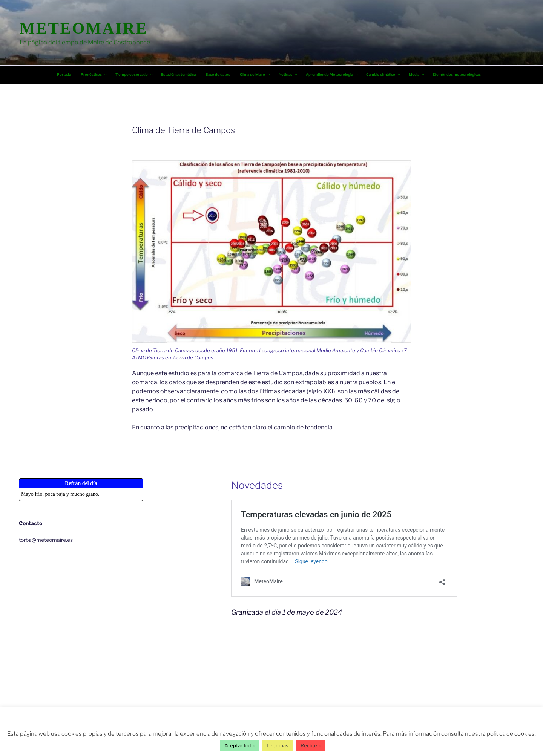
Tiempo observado (134, 74)
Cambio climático (383, 74)
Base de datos (218, 74)
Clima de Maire (255, 74)
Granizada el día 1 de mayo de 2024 (287, 612)
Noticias (288, 74)
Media (417, 74)
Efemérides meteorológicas (457, 74)
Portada (64, 74)
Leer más (278, 745)
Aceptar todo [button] (239, 745)
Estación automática (178, 74)
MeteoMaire (84, 28)
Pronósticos (94, 74)
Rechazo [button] (311, 745)
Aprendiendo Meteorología (332, 74)
